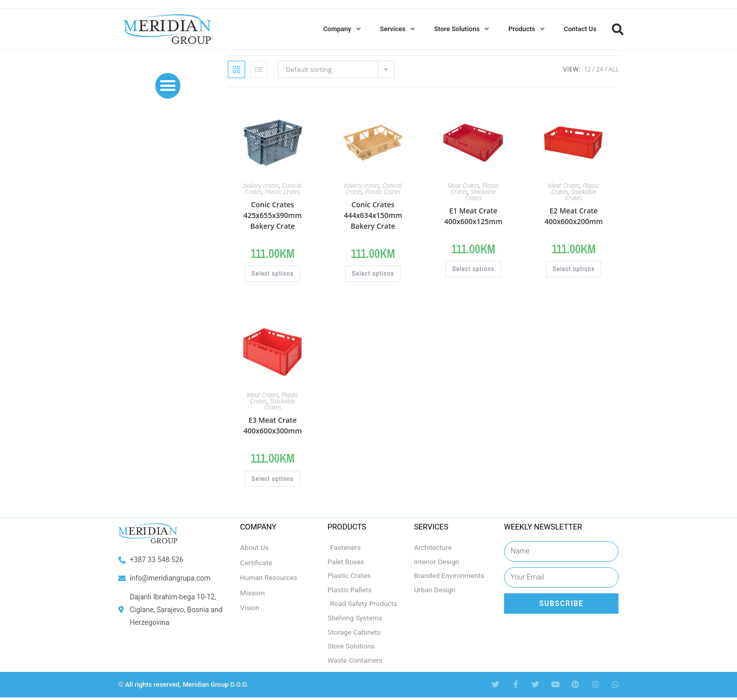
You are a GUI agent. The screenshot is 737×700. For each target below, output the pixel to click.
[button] (618, 29)
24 (600, 69)
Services (397, 29)
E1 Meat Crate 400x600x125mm (473, 216)
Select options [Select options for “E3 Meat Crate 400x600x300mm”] (273, 479)
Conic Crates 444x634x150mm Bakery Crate (373, 215)
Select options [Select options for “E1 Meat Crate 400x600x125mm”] (473, 270)
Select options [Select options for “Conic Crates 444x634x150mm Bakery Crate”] (373, 274)
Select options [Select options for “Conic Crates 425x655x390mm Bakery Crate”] (273, 274)
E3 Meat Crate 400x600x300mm (273, 425)
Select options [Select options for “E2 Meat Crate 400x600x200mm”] (574, 270)
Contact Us (580, 29)
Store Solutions (461, 29)
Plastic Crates (282, 192)
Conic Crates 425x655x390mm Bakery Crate (273, 215)
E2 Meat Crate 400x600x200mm (574, 216)
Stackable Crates (480, 195)
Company (342, 29)
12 (587, 69)
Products (526, 29)
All (613, 69)
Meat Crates (463, 186)
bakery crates (261, 186)
